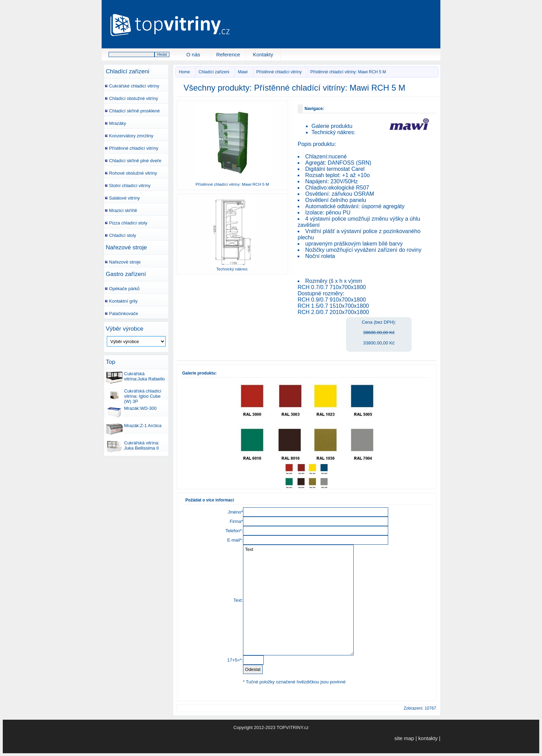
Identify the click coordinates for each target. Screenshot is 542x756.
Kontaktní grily (121, 300)
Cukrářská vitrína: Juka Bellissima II (133, 445)
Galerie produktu (332, 126)
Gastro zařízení (126, 274)
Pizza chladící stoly (126, 222)
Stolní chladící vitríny (127, 184)
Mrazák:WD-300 (131, 411)
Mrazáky (115, 122)
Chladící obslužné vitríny (131, 97)
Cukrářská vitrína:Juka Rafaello (135, 376)
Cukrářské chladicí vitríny (132, 85)
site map (404, 738)
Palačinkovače (121, 312)
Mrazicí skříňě (121, 209)
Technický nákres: (333, 132)
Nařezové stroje (126, 247)
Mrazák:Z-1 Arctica (134, 428)
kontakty (428, 738)
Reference (228, 54)
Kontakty (263, 54)
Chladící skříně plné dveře (133, 159)
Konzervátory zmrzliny (129, 134)
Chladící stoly (120, 234)
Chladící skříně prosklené (132, 109)
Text (298, 600)
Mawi (243, 72)
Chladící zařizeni (128, 71)
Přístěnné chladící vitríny (131, 147)
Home (185, 72)
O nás (193, 54)
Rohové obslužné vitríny (130, 172)
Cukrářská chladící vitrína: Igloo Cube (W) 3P (134, 394)
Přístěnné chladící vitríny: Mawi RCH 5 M (348, 72)
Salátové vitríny (122, 197)
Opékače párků (122, 287)
